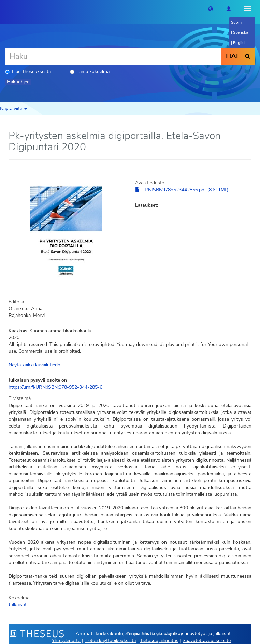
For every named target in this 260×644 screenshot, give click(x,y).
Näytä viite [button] (13, 108)
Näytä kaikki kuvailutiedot (35, 365)
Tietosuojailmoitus (159, 640)
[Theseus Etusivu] (5, 9)
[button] (211, 9)
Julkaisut (18, 605)
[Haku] (113, 56)
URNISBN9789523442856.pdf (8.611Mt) (182, 190)
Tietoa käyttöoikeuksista (110, 640)
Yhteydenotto (66, 640)
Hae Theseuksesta (28, 72)
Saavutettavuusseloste (207, 640)
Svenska (241, 32)
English (240, 43)
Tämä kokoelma (90, 72)
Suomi (237, 22)
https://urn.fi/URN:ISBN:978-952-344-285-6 (55, 387)
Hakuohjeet (19, 82)
